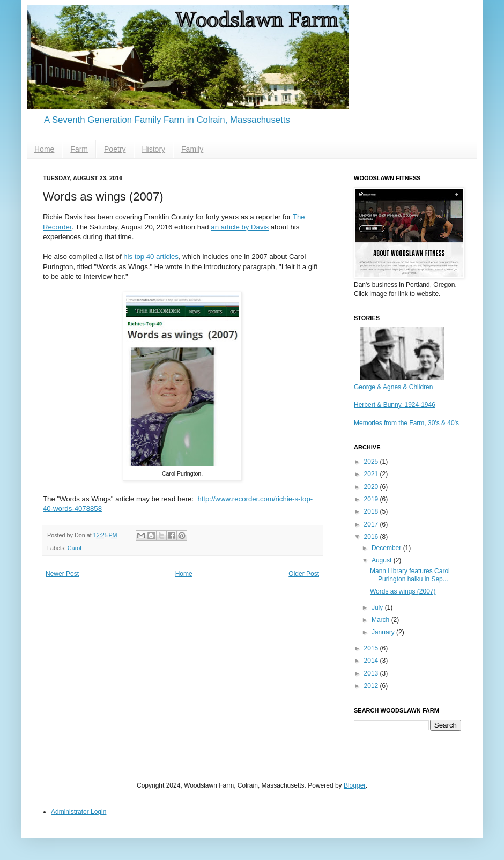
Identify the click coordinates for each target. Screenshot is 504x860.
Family (192, 149)
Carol (75, 548)
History (154, 149)
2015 (372, 648)
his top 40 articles (151, 257)
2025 (372, 462)
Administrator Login (79, 812)
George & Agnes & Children (393, 387)
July (378, 607)
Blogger (355, 785)
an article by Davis (240, 227)
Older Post (304, 574)
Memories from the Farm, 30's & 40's (406, 423)
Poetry (115, 149)
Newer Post (62, 574)
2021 (372, 474)
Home (44, 149)
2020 (372, 487)
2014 (372, 661)
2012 (372, 686)
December (387, 548)
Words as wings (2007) (403, 591)
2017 (372, 524)
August (383, 560)
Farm (79, 149)
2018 (372, 511)
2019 (372, 499)
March (381, 620)
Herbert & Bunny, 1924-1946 (395, 405)
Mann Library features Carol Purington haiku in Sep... (410, 575)
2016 (372, 537)
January (384, 632)
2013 (372, 673)
